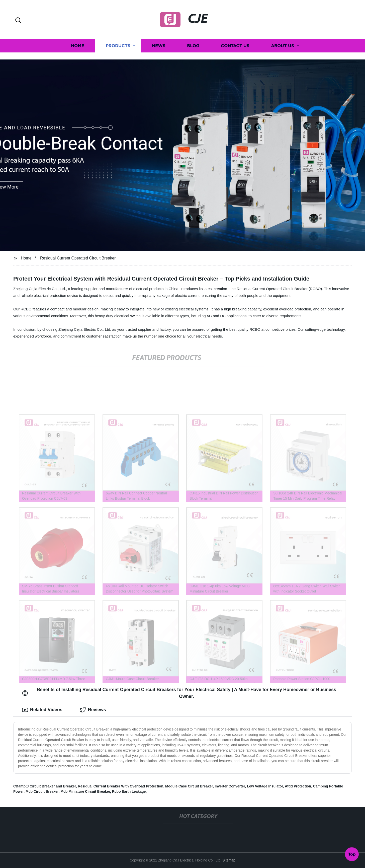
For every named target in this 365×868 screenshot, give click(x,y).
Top (352, 855)
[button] (18, 20)
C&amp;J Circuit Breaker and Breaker (45, 786)
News (159, 42)
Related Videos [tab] (42, 710)
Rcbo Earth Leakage (129, 791)
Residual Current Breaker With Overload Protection (121, 786)
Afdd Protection (298, 786)
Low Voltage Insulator (265, 786)
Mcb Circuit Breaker (42, 791)
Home (78, 42)
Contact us (235, 42)
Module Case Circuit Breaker (189, 786)
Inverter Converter (230, 786)
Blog (193, 42)
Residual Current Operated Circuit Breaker (78, 258)
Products (118, 42)
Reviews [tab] (93, 710)
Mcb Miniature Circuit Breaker (85, 791)
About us (283, 42)
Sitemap (229, 860)
